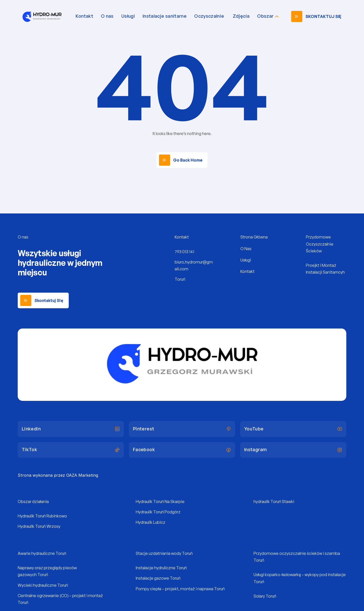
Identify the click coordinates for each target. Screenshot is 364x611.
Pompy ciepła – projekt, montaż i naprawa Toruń (180, 589)
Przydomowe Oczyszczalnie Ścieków (320, 244)
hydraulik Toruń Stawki (274, 501)
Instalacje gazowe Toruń (158, 578)
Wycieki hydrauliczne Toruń (43, 585)
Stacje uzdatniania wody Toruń (164, 553)
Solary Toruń (265, 596)
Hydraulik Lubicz (151, 522)
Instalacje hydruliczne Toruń (161, 568)
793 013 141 (184, 252)
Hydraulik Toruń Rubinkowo (42, 516)
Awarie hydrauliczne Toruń (42, 553)
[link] (317, 16)
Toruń (180, 279)
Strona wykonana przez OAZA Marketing (58, 475)
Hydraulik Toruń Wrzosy (39, 526)
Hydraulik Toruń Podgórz (158, 512)
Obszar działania (33, 501)
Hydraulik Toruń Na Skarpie (160, 501)
